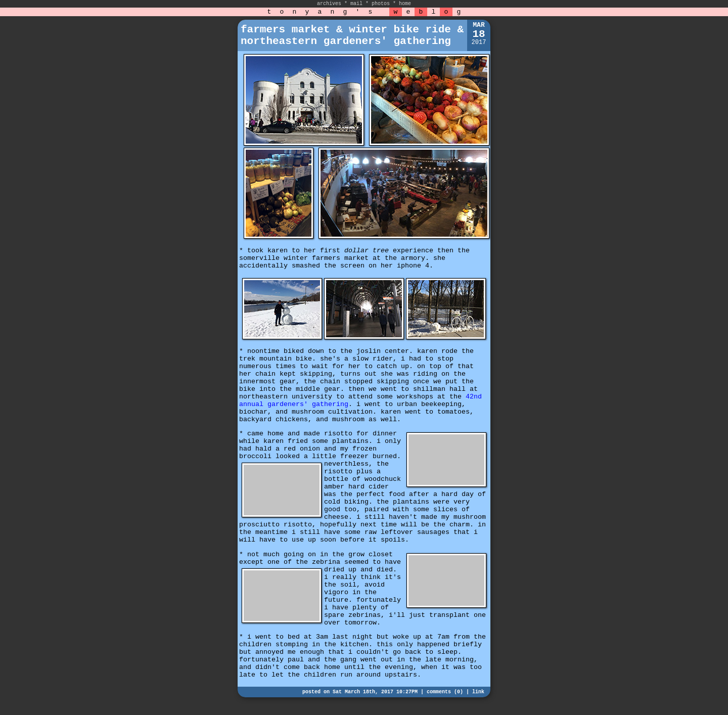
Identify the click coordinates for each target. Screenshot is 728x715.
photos (381, 4)
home (405, 4)
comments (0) (445, 692)
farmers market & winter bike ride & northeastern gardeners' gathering (352, 35)
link (478, 692)
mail (356, 4)
